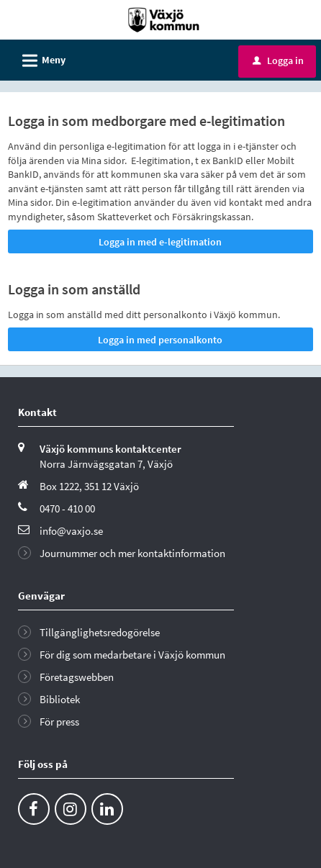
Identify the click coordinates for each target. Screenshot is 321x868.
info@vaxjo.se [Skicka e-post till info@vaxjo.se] (71, 531)
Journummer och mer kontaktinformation (132, 553)
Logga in (278, 60)
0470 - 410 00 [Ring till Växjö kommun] (67, 508)
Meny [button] (39, 58)
